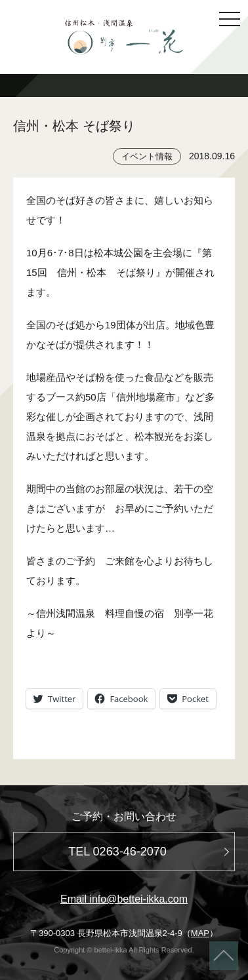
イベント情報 (147, 156)
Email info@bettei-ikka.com (124, 899)
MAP (200, 933)
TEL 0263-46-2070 (117, 852)
